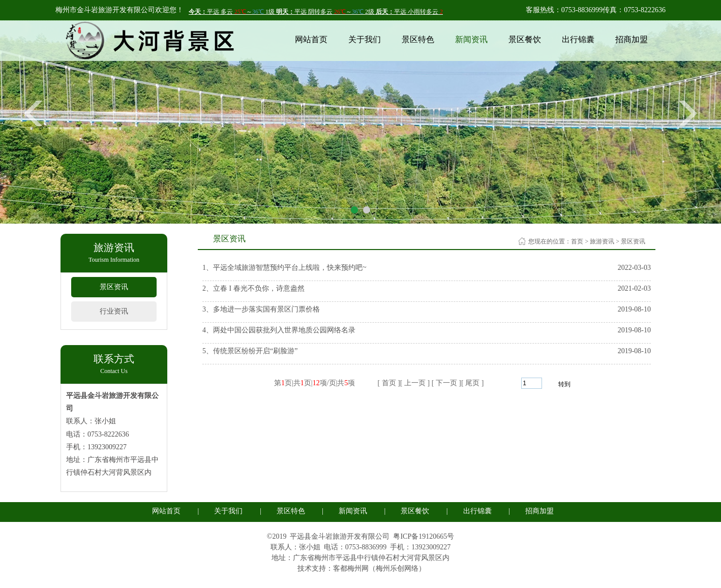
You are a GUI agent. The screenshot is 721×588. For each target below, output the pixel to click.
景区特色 (418, 39)
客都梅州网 (351, 568)
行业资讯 (114, 311)
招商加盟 (632, 39)
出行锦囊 (578, 39)
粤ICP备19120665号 (424, 536)
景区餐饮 (525, 39)
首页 (577, 241)
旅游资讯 (602, 241)
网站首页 (311, 39)
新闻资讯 (471, 39)
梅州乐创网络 (397, 568)
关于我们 (365, 39)
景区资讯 (114, 287)
